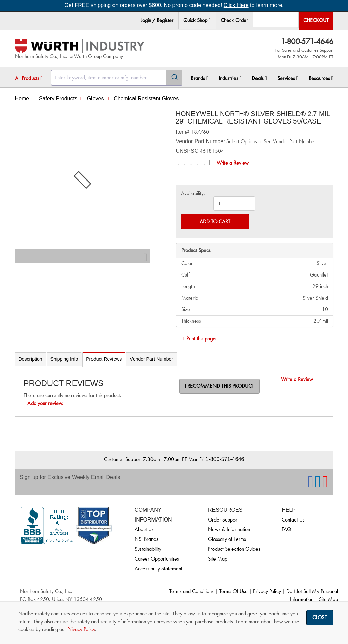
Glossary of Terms (227, 539)
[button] (210, 20)
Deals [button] (259, 78)
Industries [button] (230, 78)
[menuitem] (197, 21)
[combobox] (117, 78)
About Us (144, 529)
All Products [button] (29, 78)
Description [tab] (30, 359)
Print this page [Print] (198, 338)
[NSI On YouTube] (325, 485)
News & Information (229, 529)
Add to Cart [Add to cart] (215, 221)
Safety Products (58, 99)
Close (320, 617)
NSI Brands (146, 539)
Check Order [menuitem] (234, 20)
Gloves (96, 99)
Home (22, 99)
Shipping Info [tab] (64, 359)
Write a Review (233, 163)
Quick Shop (197, 20)
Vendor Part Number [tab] (151, 359)
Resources (321, 78)
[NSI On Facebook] (311, 485)
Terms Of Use (233, 591)
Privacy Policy (267, 591)
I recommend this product (219, 386)
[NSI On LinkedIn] (318, 485)
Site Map (218, 559)
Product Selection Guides (234, 549)
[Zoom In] (146, 259)
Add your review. (45, 403)
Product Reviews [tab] (104, 359)
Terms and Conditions (192, 591)
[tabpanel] (174, 392)
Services (288, 78)
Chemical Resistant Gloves (146, 99)
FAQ (286, 529)
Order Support (223, 520)
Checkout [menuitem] (316, 20)
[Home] (80, 46)
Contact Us (293, 520)
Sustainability (148, 549)
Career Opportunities (157, 559)
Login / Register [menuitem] (157, 20)
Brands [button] (200, 78)
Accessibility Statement (158, 569)
